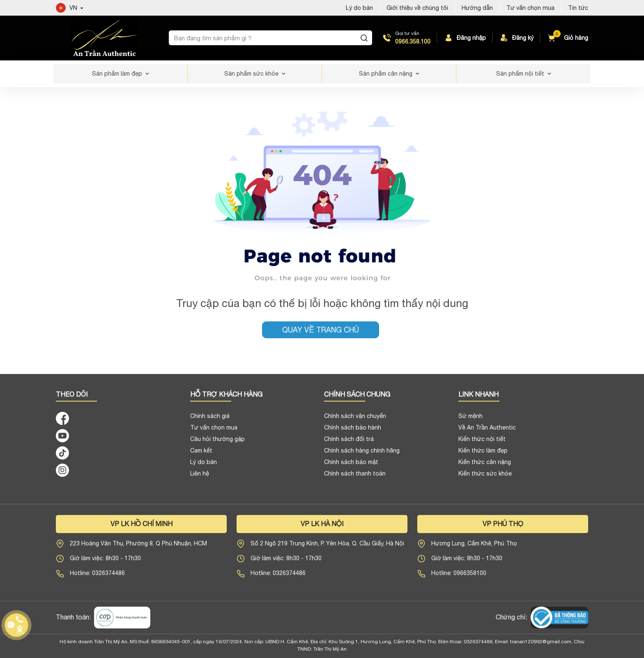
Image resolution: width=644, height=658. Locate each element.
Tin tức (578, 8)
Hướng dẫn (477, 8)
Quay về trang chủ (321, 330)
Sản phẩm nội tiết (520, 74)
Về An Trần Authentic (487, 431)
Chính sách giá (210, 420)
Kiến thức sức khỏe (485, 477)
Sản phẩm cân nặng (386, 74)
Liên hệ (200, 477)
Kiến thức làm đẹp (483, 454)
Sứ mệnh (470, 420)
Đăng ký (516, 38)
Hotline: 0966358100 (459, 577)
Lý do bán (359, 8)
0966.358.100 (413, 42)
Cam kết (201, 454)
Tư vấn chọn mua (530, 8)
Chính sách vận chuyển (355, 420)
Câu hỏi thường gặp (217, 443)
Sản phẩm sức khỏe (251, 74)
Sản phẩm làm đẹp (117, 74)
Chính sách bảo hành (353, 431)
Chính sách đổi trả (349, 443)
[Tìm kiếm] (364, 38)
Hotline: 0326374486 (97, 577)
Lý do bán (204, 466)
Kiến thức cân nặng (485, 466)
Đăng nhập (465, 38)
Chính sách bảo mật (351, 466)
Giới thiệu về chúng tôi (417, 8)
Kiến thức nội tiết (482, 443)
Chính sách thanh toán (355, 477)
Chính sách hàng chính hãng (362, 454)
